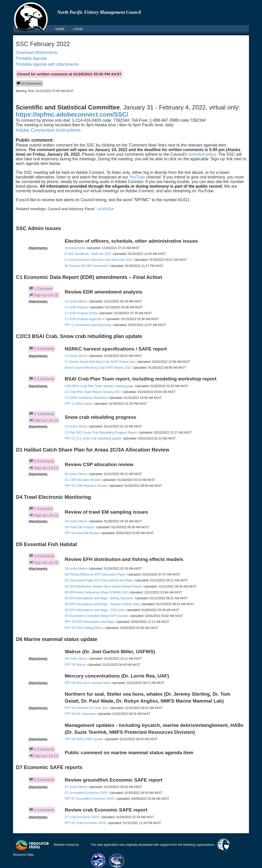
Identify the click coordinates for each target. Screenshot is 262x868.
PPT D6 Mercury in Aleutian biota (87, 683)
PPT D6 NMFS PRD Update (84, 739)
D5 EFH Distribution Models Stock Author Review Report (103, 587)
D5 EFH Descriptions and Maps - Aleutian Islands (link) (102, 604)
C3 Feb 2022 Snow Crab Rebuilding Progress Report (101, 433)
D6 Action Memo (76, 659)
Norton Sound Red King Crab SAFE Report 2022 (98, 368)
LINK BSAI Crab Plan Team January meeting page (99, 386)
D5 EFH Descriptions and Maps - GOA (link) (95, 610)
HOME (60, 29)
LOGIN (78, 29)
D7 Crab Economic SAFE (82, 817)
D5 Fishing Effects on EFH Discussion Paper (95, 574)
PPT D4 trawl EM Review (82, 533)
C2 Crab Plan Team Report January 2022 (93, 392)
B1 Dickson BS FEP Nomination (87, 266)
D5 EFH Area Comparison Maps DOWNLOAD (96, 592)
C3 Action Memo (76, 426)
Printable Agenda (31, 58)
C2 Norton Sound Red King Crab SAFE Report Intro (100, 362)
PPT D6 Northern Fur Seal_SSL (86, 708)
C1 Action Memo (76, 301)
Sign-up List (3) (44, 562)
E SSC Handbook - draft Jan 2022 (88, 254)
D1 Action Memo (76, 474)
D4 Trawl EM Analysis (80, 527)
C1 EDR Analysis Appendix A (84, 319)
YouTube (137, 177)
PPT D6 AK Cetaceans (80, 714)
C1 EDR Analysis (76, 307)
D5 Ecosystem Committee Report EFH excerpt (97, 616)
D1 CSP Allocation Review (83, 480)
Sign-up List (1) (44, 468)
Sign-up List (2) (44, 295)
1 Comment (41, 289)
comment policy (202, 154)
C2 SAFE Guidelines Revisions (86, 398)
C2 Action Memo (76, 356)
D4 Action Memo (76, 521)
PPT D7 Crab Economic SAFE (85, 823)
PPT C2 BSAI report (78, 404)
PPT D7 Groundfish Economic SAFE (90, 799)
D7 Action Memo (76, 787)
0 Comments (42, 349)
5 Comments (42, 461)
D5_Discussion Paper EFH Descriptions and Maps (99, 580)
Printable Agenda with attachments (47, 64)
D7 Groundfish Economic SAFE (86, 793)
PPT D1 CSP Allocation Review (86, 486)
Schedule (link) (75, 248)
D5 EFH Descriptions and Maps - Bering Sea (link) (99, 598)
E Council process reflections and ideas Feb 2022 (99, 260)
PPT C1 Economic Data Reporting (88, 325)
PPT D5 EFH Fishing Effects (84, 628)
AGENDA (106, 209)
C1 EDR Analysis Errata (81, 313)
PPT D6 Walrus (75, 665)
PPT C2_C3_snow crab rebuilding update (93, 438)
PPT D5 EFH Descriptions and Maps (90, 622)
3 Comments (42, 556)
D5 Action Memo (76, 569)
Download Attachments (37, 53)
